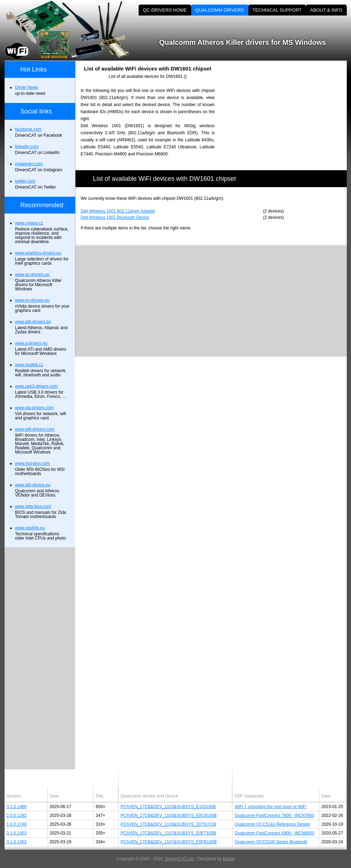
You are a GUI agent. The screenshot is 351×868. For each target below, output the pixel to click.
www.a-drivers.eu (31, 343)
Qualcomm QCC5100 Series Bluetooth (271, 842)
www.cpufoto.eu (30, 528)
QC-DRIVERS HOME (165, 10)
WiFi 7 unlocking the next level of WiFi (270, 807)
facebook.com (28, 129)
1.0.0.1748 (17, 824)
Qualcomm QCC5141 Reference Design (272, 824)
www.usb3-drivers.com (37, 386)
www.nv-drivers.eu (32, 300)
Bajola (229, 859)
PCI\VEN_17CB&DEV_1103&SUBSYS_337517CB (168, 824)
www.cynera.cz (29, 223)
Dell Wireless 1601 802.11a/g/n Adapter (118, 211)
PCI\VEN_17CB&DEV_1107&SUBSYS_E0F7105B (168, 833)
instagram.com (29, 164)
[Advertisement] (287, 110)
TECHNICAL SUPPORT (277, 10)
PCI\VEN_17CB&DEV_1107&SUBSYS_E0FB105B (169, 842)
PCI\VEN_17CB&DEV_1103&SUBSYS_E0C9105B (169, 815)
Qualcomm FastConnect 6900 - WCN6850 (274, 833)
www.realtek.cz (29, 365)
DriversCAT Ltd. (180, 859)
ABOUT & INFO (326, 10)
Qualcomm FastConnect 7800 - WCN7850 (274, 815)
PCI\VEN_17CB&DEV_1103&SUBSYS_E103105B (168, 807)
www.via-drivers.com (35, 408)
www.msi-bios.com (33, 463)
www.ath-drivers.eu (33, 322)
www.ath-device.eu (33, 485)
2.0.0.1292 (17, 815)
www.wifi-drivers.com (35, 429)
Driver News (27, 87)
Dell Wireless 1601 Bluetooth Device (115, 217)
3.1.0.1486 (17, 807)
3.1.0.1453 (17, 833)
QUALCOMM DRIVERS (220, 10)
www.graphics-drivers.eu (38, 253)
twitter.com (25, 181)
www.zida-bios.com (33, 506)
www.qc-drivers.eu (32, 275)
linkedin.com (27, 147)
